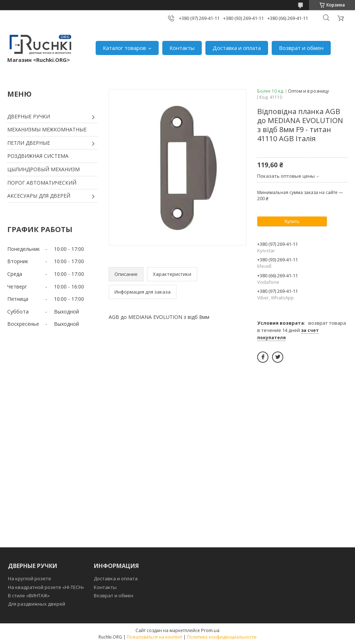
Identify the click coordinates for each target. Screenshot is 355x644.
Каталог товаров (124, 48)
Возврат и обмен (301, 48)
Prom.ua (210, 630)
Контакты (182, 48)
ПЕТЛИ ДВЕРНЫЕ (29, 143)
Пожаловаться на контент (154, 637)
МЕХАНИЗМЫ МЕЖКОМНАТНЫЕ (47, 129)
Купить (292, 221)
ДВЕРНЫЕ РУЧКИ (29, 116)
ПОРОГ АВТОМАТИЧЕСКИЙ (42, 183)
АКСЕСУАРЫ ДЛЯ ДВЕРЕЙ (39, 196)
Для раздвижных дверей (37, 604)
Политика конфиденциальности (222, 637)
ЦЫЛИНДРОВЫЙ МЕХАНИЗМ (43, 169)
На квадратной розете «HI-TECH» (46, 587)
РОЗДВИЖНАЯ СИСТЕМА (38, 156)
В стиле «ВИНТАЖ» (29, 595)
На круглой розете (30, 578)
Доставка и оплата (237, 48)
